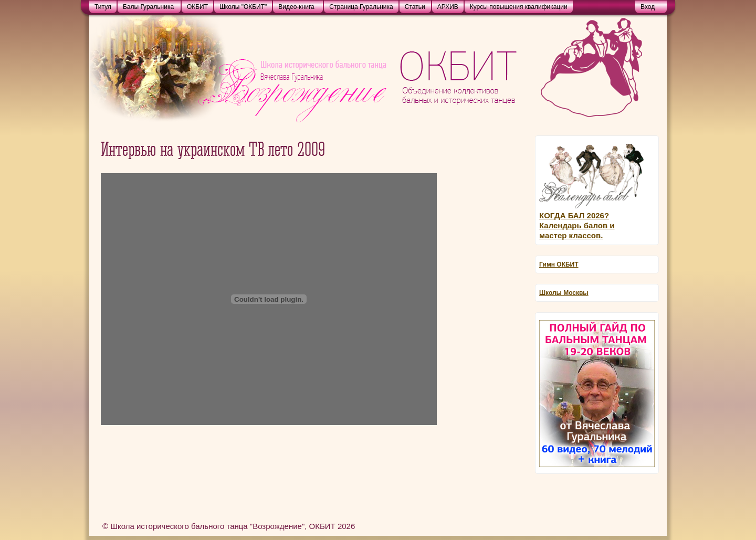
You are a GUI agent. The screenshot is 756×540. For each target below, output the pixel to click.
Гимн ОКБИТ (559, 264)
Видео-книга (296, 7)
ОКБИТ (197, 7)
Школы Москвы (564, 293)
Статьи (415, 7)
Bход (648, 7)
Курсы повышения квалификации (519, 7)
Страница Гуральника (361, 7)
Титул (103, 7)
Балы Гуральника (148, 7)
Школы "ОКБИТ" (243, 7)
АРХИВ (448, 7)
